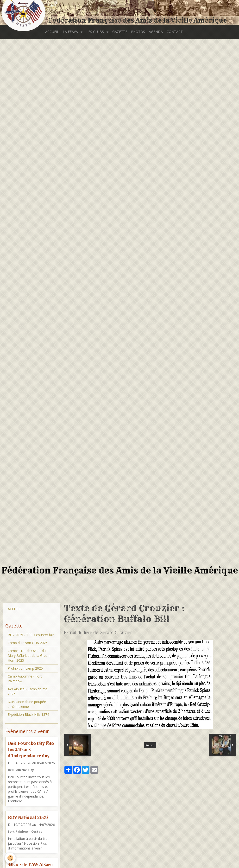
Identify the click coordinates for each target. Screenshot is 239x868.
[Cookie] (10, 858)
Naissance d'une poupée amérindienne (27, 704)
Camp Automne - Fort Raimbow (25, 679)
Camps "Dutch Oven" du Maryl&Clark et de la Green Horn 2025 (29, 656)
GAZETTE (120, 32)
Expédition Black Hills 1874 (28, 714)
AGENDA (156, 32)
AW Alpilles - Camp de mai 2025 (28, 691)
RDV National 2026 (28, 817)
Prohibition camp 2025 (25, 668)
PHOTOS (138, 32)
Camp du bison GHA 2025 (28, 643)
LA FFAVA (71, 32)
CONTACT (175, 32)
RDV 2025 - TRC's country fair (31, 635)
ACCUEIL (52, 32)
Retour (150, 745)
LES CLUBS (96, 32)
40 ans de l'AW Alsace (30, 864)
